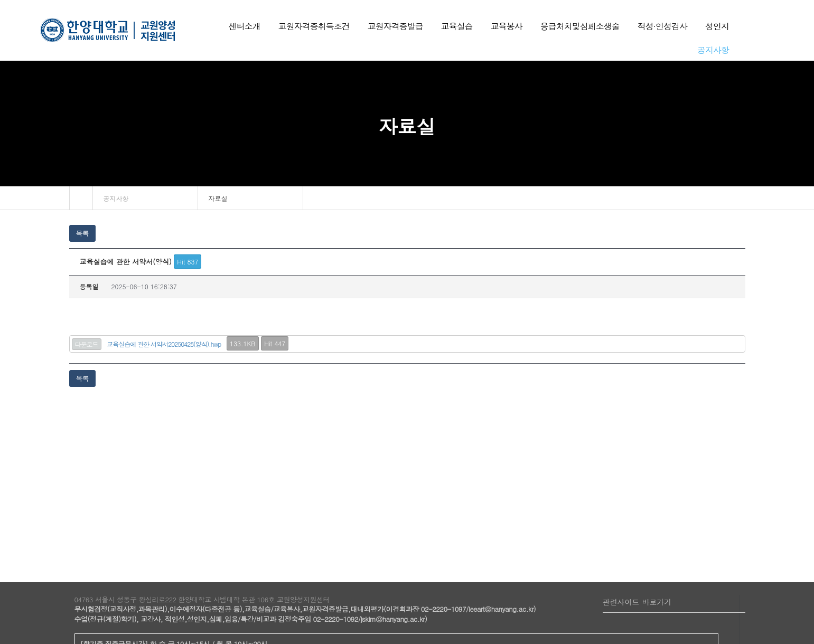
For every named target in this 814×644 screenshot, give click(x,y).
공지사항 (116, 198)
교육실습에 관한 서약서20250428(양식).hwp (164, 344)
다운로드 (87, 344)
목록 (82, 233)
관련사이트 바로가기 (637, 602)
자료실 (218, 198)
